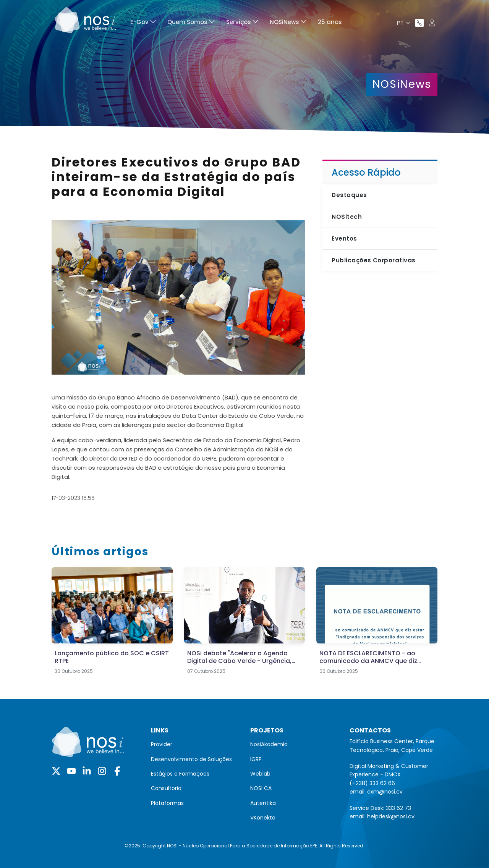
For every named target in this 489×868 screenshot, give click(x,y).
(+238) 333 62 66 (372, 783)
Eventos (344, 238)
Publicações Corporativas (373, 260)
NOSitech (347, 217)
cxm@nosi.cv (385, 792)
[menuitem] (143, 23)
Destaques (349, 195)
